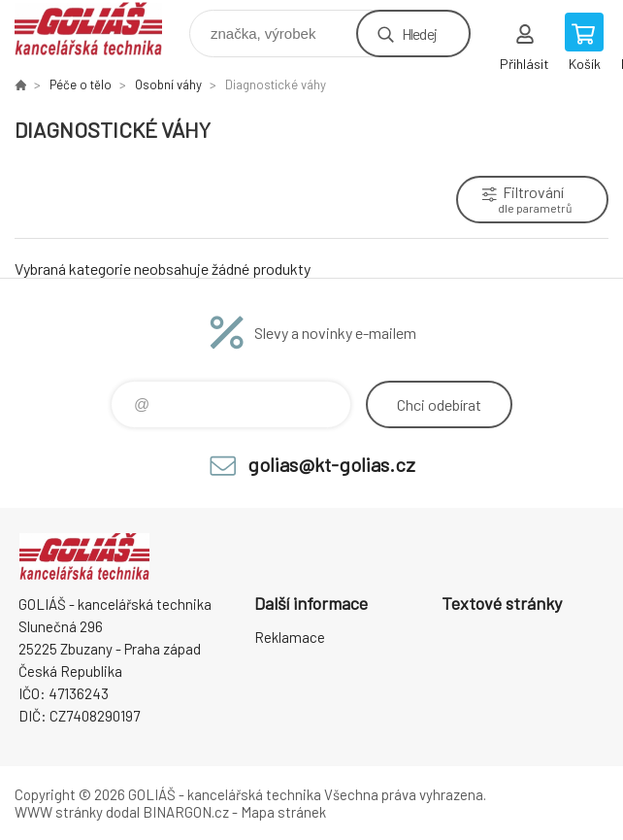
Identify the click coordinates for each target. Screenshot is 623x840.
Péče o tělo (81, 84)
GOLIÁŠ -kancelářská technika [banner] (100, 29)
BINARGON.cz (186, 812)
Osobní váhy (168, 84)
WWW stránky (59, 812)
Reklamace (290, 637)
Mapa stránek (283, 812)
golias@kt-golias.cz (331, 464)
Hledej (419, 34)
